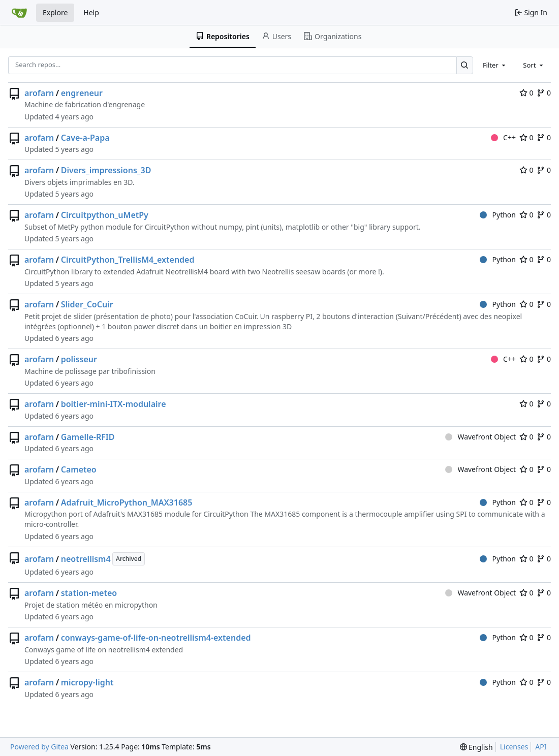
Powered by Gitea (39, 747)
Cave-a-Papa (85, 138)
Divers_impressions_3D (106, 170)
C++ (503, 137)
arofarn (39, 93)
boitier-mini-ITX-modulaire (114, 404)
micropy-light (87, 682)
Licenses (514, 747)
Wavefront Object (480, 437)
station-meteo (89, 593)
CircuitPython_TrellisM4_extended (128, 260)
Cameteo (79, 469)
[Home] (19, 13)
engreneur (82, 93)
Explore (55, 12)
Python (498, 215)
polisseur (79, 359)
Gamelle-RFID (88, 437)
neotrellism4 (86, 559)
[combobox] (495, 65)
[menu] (476, 747)
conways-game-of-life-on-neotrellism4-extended (156, 638)
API (541, 747)
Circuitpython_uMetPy (105, 215)
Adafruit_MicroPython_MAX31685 (127, 502)
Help (91, 12)
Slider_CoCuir (87, 304)
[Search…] (465, 65)
